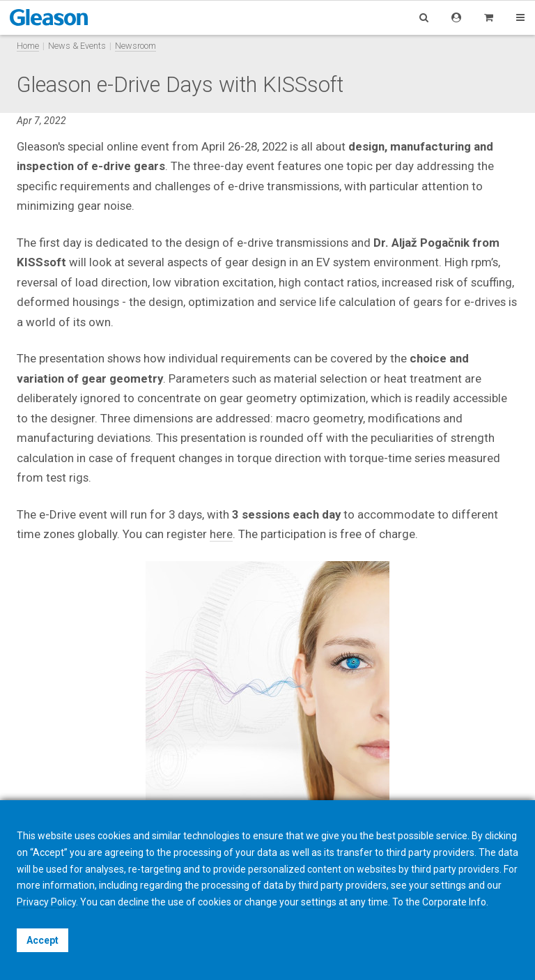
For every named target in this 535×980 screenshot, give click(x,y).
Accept (42, 940)
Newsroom (135, 46)
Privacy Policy (46, 902)
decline (133, 902)
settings (319, 902)
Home (28, 46)
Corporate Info (454, 902)
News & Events (77, 46)
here (221, 534)
